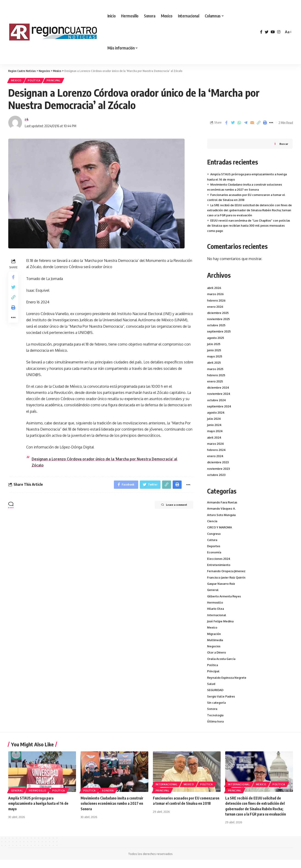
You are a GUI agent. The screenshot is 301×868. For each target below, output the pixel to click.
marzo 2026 (216, 295)
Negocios (214, 652)
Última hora (216, 730)
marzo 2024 (216, 445)
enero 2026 (215, 308)
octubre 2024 (217, 401)
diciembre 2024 (219, 389)
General (213, 594)
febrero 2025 (216, 376)
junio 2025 (214, 351)
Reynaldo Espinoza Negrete (227, 684)
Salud (211, 691)
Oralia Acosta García (222, 665)
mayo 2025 (215, 357)
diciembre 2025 (218, 314)
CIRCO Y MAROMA (221, 529)
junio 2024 (215, 426)
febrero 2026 (217, 301)
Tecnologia (215, 723)
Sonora (212, 717)
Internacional (217, 620)
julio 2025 (214, 345)
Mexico (17, 81)
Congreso (214, 536)
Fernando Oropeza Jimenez (227, 575)
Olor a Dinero (217, 659)
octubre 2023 (217, 476)
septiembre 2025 (219, 332)
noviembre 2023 (219, 470)
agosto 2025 (216, 339)
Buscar (284, 145)
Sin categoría (217, 710)
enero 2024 (215, 457)
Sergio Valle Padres (221, 704)
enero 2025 (215, 382)
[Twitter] (267, 32)
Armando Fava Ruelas (223, 504)
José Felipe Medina (221, 626)
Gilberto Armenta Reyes (225, 601)
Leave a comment (170, 507)
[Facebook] (261, 32)
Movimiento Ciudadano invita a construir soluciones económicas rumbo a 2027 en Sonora (113, 812)
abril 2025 (214, 364)
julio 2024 (214, 420)
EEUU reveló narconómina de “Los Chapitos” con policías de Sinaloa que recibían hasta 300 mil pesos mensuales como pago (250, 227)
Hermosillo (215, 607)
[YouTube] (273, 32)
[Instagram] (279, 32)
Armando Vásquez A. (222, 510)
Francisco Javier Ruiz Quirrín (228, 581)
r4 (27, 120)
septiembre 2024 (219, 407)
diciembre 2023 (218, 463)
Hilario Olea (216, 613)
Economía (214, 555)
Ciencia (213, 523)
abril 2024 (215, 438)
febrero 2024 (217, 451)
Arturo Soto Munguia (222, 516)
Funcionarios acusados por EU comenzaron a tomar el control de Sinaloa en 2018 (186, 812)
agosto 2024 (216, 414)
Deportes (214, 549)
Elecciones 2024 (219, 562)
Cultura (213, 542)
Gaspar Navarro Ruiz (222, 588)
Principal (59, 81)
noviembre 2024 (219, 395)
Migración (214, 639)
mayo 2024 (215, 432)
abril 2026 (215, 289)
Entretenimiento (219, 568)
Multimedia (216, 646)
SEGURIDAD (216, 697)
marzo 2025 (215, 370)
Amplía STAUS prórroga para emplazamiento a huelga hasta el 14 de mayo (39, 812)
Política (37, 81)
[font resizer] (288, 32)
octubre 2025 (217, 326)
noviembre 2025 (219, 320)
